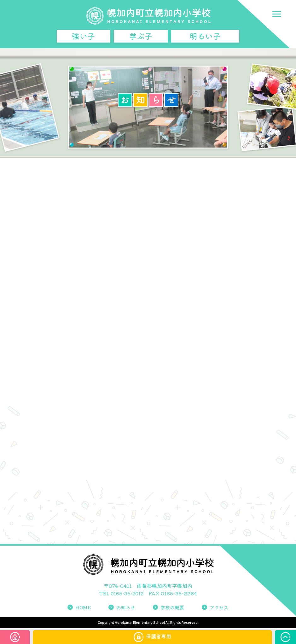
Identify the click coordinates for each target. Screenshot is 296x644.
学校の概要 (169, 608)
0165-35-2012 (127, 594)
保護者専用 (153, 637)
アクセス (217, 608)
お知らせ (121, 608)
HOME (77, 608)
